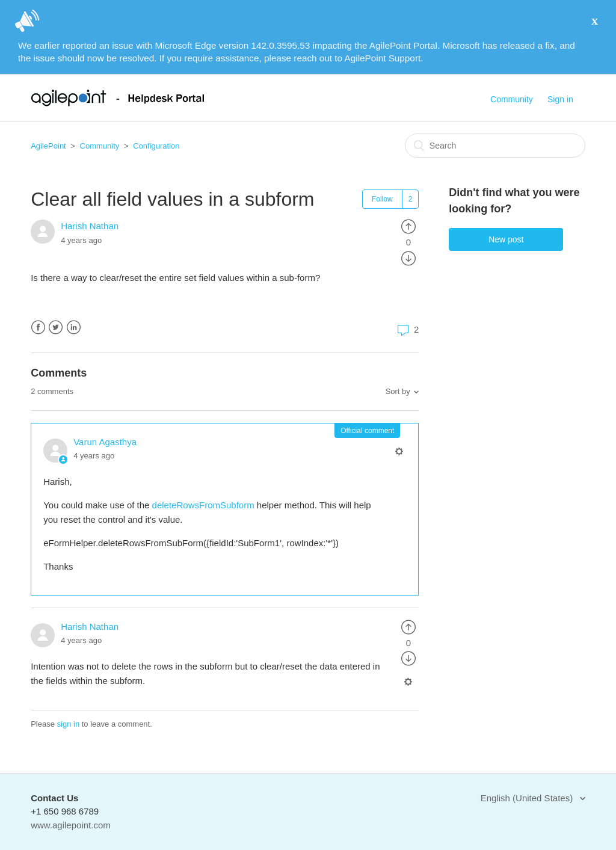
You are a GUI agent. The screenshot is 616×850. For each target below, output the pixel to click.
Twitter (56, 328)
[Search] (495, 146)
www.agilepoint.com (71, 825)
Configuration (156, 146)
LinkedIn (74, 328)
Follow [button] (382, 199)
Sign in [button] (560, 99)
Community (512, 99)
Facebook (38, 328)
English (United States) (528, 798)
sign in (69, 724)
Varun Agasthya (105, 442)
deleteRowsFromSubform (205, 505)
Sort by (398, 391)
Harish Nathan (90, 226)
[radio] (408, 226)
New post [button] (506, 239)
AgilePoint (48, 146)
